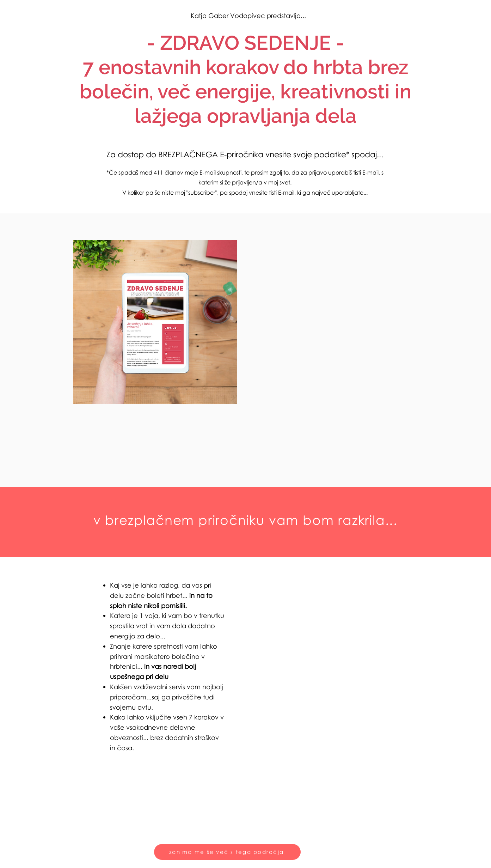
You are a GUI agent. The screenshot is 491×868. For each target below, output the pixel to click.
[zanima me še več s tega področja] (227, 852)
